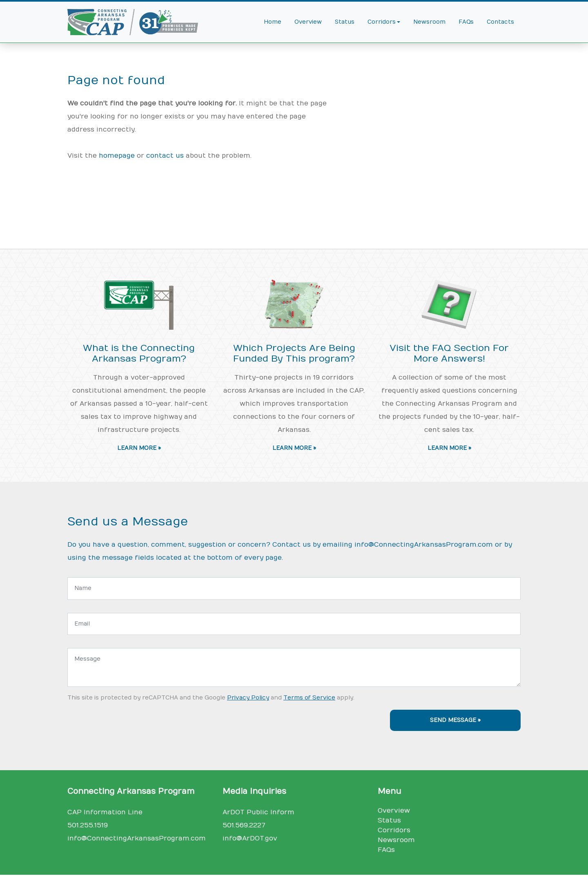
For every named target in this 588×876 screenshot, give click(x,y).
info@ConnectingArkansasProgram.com (424, 545)
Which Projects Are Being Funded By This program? (294, 354)
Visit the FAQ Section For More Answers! (449, 354)
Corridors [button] (382, 22)
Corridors (394, 830)
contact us (165, 156)
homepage (117, 156)
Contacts (500, 22)
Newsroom (429, 22)
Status (345, 22)
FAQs (466, 22)
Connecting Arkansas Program (131, 791)
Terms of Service (309, 698)
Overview (308, 22)
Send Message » (455, 720)
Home (273, 22)
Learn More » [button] (139, 448)
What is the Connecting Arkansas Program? (139, 354)
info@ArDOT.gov (250, 838)
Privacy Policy (248, 698)
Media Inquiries (254, 791)
